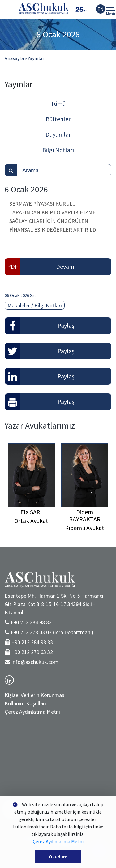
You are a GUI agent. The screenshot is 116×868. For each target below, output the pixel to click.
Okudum (58, 857)
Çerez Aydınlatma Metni (32, 712)
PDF (13, 266)
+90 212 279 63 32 (32, 652)
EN (101, 9)
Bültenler (58, 119)
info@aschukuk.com (35, 662)
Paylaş (66, 325)
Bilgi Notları (58, 150)
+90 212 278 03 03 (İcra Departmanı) (52, 632)
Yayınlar (36, 58)
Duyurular (58, 134)
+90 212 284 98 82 (31, 622)
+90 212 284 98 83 (32, 642)
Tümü (58, 103)
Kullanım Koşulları (25, 703)
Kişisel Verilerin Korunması (35, 695)
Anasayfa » (16, 58)
